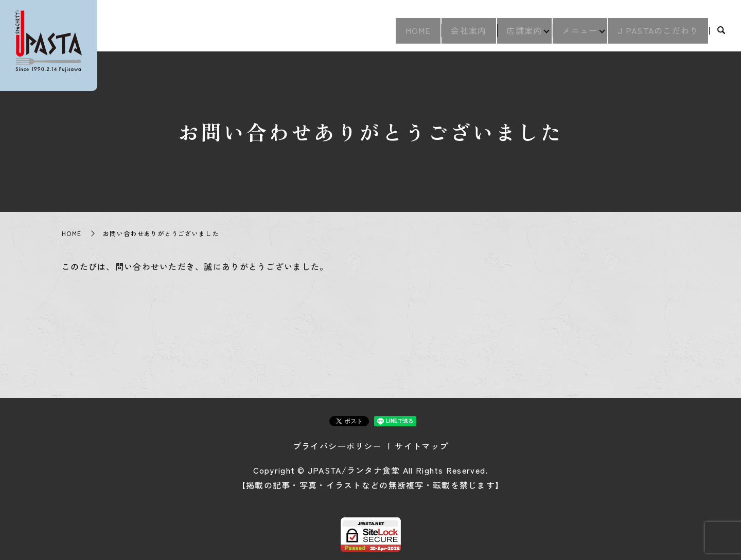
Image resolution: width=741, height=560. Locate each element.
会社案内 (450, 34)
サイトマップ (421, 446)
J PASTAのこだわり (655, 34)
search (721, 34)
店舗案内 (511, 34)
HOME (394, 34)
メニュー (572, 34)
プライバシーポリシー (337, 446)
